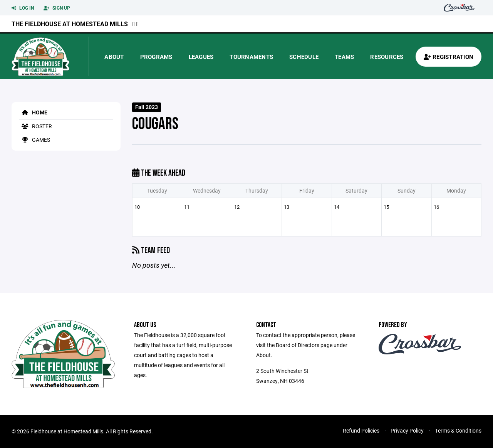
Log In (23, 8)
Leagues (201, 57)
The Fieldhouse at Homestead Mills (70, 24)
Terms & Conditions (458, 430)
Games (35, 140)
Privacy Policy (407, 430)
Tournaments (251, 57)
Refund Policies (361, 430)
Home (33, 112)
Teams (344, 57)
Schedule (304, 57)
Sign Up (57, 8)
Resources (387, 57)
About (114, 57)
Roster (36, 126)
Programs (156, 57)
